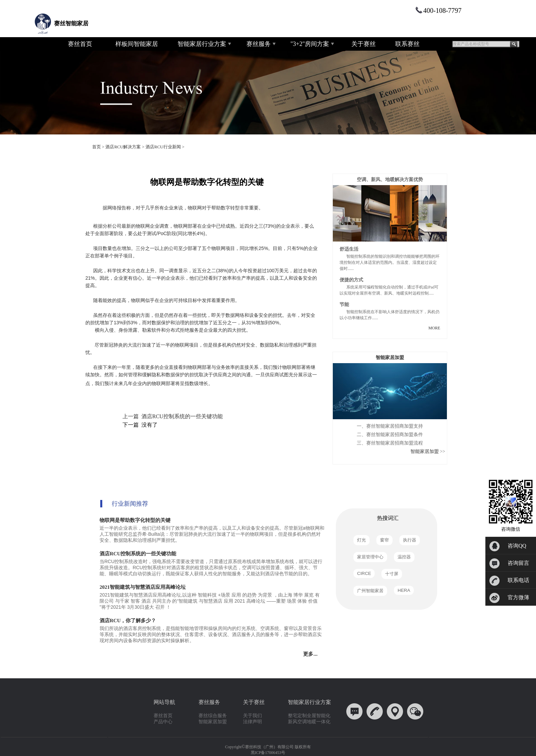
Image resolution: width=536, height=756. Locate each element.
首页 (97, 147)
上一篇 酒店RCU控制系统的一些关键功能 (173, 416)
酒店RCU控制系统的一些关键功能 (138, 554)
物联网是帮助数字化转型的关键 (135, 520)
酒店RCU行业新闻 (163, 147)
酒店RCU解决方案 (123, 147)
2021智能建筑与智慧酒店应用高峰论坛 (143, 587)
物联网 (159, 383)
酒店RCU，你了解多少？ (128, 621)
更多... (312, 654)
